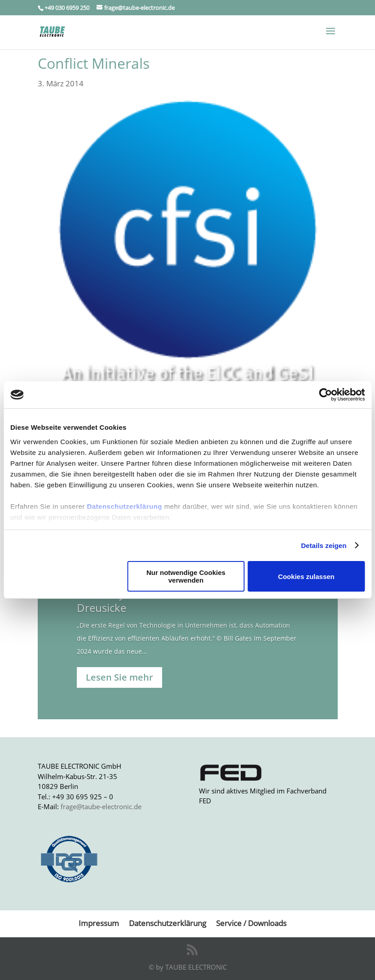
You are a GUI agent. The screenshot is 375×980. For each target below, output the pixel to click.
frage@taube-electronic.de (101, 806)
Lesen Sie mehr (119, 677)
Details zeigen (324, 546)
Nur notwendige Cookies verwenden (186, 576)
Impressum (99, 923)
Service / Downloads (251, 923)
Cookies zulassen (306, 577)
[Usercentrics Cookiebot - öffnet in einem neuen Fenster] (325, 395)
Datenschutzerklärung (124, 506)
